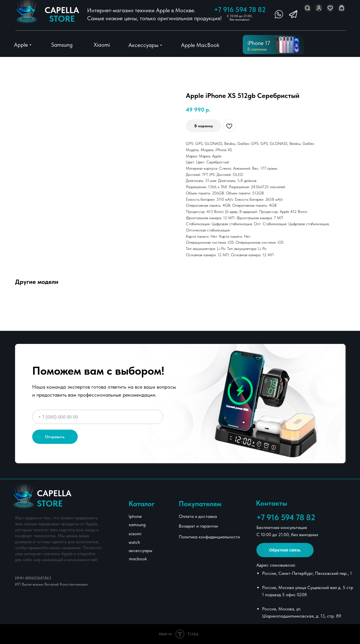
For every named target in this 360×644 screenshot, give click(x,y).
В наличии (257, 49)
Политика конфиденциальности (209, 537)
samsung (137, 525)
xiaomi (135, 534)
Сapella (62, 14)
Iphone (135, 516)
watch (134, 542)
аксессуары (140, 550)
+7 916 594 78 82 (240, 10)
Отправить (55, 437)
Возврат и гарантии (198, 526)
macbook (138, 559)
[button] (307, 8)
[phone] (98, 417)
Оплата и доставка (198, 516)
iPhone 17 (259, 43)
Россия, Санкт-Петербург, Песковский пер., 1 (307, 573)
